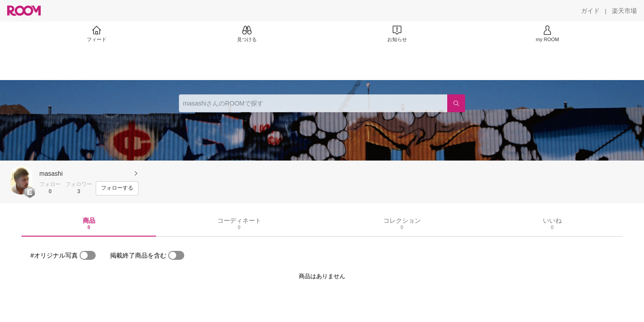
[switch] (88, 255)
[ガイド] (590, 11)
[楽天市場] (624, 11)
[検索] (456, 103)
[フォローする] (117, 188)
